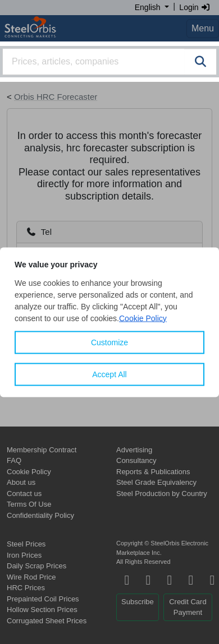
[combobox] (109, 62)
